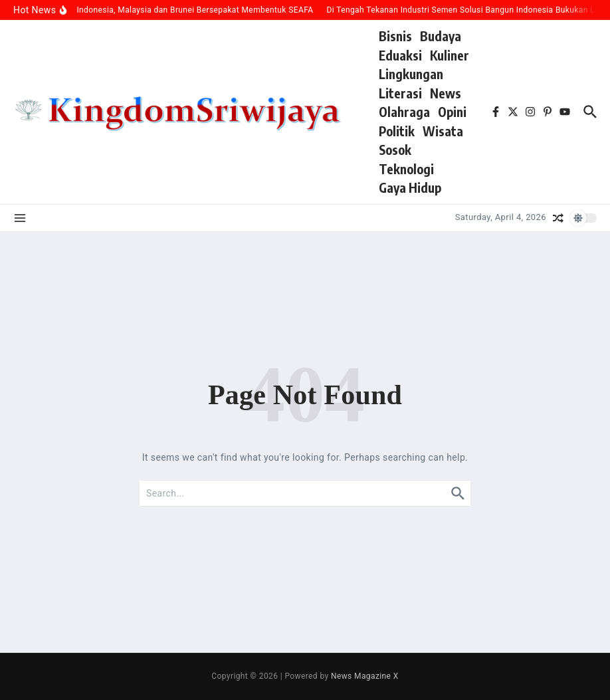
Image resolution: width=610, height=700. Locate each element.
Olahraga (404, 112)
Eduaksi (400, 55)
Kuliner (450, 55)
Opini (452, 112)
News (446, 93)
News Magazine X (365, 676)
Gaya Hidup (410, 187)
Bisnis (395, 36)
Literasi (400, 93)
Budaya (441, 36)
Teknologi (406, 169)
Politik (397, 131)
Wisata (443, 131)
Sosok (395, 150)
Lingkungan (411, 74)
